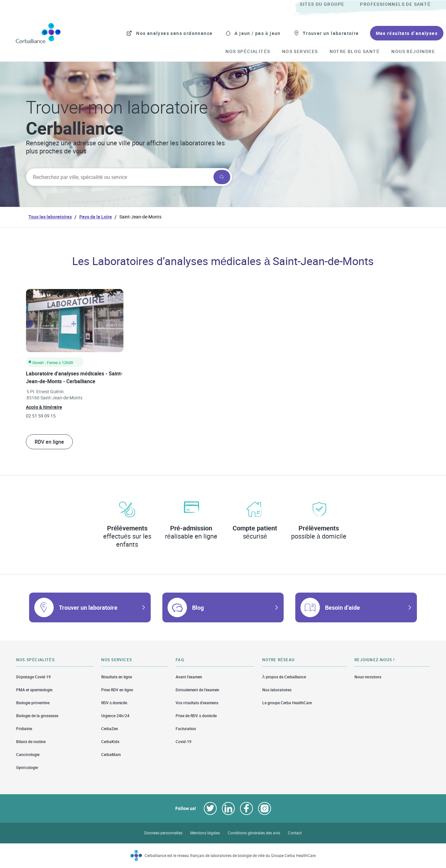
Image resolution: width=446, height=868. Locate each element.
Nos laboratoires (277, 690)
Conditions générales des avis (254, 833)
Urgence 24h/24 (115, 716)
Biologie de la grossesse (37, 716)
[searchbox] (119, 177)
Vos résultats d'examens (197, 703)
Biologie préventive (33, 703)
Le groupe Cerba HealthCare (287, 703)
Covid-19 (184, 742)
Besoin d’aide (343, 607)
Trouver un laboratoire (88, 607)
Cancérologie (28, 755)
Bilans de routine (31, 742)
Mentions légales (205, 833)
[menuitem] (329, 5)
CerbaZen (110, 729)
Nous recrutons (368, 677)
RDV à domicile (114, 703)
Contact (295, 833)
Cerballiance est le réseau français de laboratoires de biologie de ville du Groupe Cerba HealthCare (230, 856)
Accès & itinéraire (44, 407)
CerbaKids (110, 742)
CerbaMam (111, 755)
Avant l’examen (189, 677)
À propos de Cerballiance (284, 677)
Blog (198, 607)
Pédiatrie (24, 729)
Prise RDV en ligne (117, 690)
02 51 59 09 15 (41, 416)
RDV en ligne (49, 442)
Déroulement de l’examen (197, 690)
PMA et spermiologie (34, 690)
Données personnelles (163, 833)
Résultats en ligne (117, 677)
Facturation (186, 729)
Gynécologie (27, 768)
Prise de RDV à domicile (196, 716)
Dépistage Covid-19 (33, 677)
